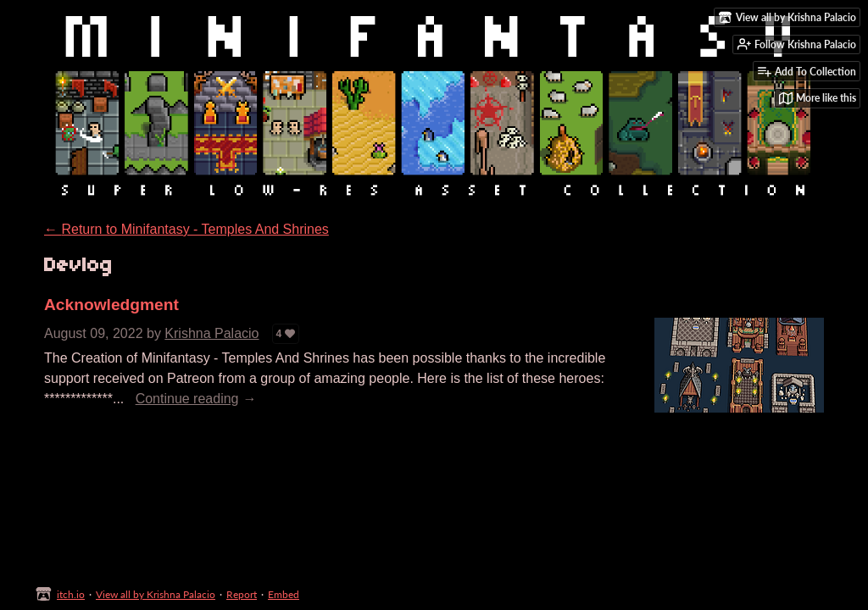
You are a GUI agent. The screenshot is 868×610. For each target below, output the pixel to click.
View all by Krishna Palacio (156, 594)
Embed (284, 594)
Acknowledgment (111, 305)
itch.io (71, 594)
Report (242, 594)
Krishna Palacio (211, 333)
